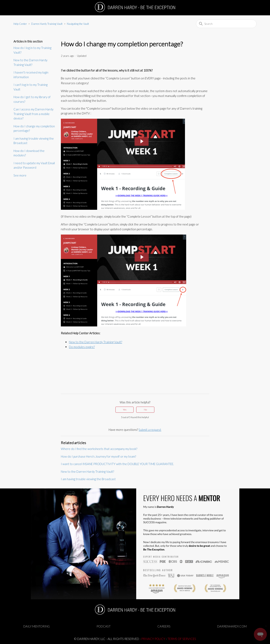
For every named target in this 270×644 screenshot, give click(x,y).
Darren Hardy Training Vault (47, 24)
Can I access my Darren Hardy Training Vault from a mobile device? (33, 114)
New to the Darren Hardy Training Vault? (30, 62)
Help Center (20, 24)
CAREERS (164, 626)
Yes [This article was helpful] (125, 410)
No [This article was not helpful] (145, 410)
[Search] (226, 24)
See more (20, 175)
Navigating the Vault (78, 24)
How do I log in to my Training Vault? (32, 50)
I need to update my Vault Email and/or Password (34, 165)
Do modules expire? (82, 347)
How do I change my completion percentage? (34, 128)
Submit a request (150, 430)
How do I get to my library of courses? (32, 99)
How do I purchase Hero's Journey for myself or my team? (98, 456)
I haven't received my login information (31, 75)
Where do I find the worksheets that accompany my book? (99, 449)
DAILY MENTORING (37, 626)
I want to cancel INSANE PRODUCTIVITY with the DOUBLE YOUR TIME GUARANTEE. (117, 464)
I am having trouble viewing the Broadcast (34, 141)
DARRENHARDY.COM (232, 626)
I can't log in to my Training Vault (31, 87)
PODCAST (104, 626)
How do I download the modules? (29, 153)
